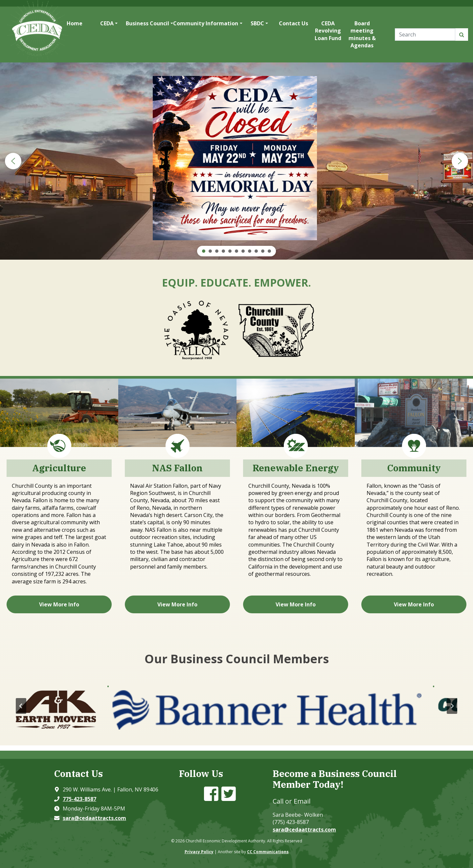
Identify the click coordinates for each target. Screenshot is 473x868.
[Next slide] (452, 706)
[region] (236, 161)
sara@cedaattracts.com (94, 818)
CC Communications (268, 852)
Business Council (147, 23)
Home (75, 23)
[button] (13, 161)
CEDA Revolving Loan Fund (328, 31)
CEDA (107, 23)
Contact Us (293, 23)
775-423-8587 (79, 799)
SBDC (257, 23)
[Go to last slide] (21, 706)
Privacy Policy (199, 852)
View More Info (59, 604)
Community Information (206, 23)
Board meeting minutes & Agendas (362, 34)
